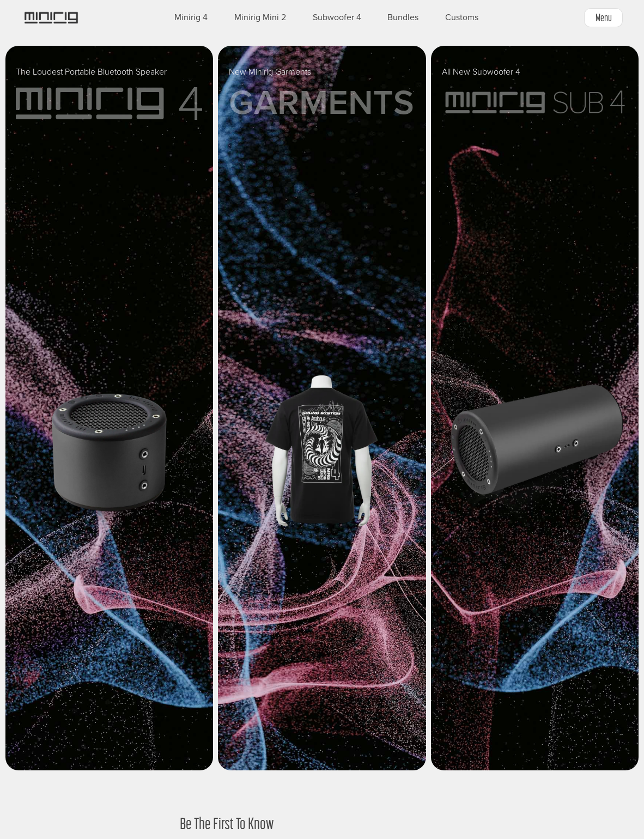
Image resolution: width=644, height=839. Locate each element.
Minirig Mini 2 (260, 17)
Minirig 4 (191, 17)
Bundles (403, 17)
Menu (604, 17)
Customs (462, 17)
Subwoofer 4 (337, 17)
